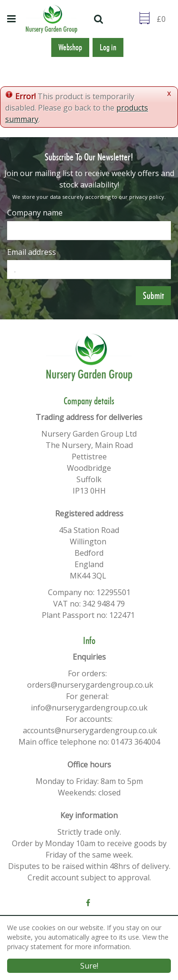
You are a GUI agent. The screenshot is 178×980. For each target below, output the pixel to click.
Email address (32, 252)
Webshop (70, 47)
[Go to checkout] (164, 19)
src (100, 19)
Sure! (89, 966)
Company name (35, 213)
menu (13, 19)
